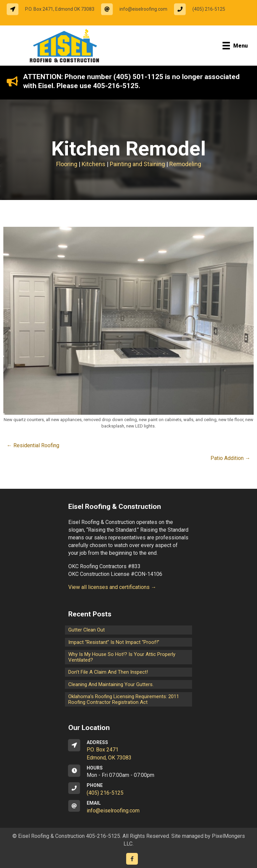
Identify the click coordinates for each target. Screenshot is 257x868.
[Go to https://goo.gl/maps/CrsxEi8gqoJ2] (128, 750)
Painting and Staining (137, 164)
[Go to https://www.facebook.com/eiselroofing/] (132, 859)
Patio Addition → (230, 458)
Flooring (67, 164)
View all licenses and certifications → (112, 587)
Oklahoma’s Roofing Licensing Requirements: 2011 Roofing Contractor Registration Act (124, 699)
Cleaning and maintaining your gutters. (111, 684)
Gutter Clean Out (87, 630)
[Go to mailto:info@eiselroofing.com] (138, 9)
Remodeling (185, 164)
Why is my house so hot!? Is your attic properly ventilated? (122, 657)
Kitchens (94, 164)
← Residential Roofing (33, 445)
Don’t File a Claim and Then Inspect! (108, 672)
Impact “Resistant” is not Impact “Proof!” (114, 642)
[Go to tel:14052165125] (203, 9)
